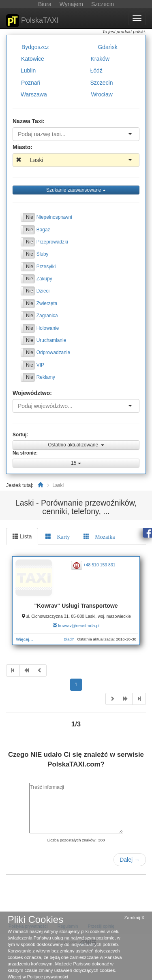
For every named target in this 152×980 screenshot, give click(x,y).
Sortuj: (20, 435)
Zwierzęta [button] (47, 303)
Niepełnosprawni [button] (54, 217)
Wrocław (102, 94)
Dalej (130, 860)
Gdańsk (107, 47)
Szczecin (101, 82)
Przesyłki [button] (46, 266)
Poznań (31, 82)
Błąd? (69, 639)
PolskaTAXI (32, 21)
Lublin (28, 70)
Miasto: (22, 147)
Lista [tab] (22, 536)
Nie (30, 217)
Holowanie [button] (48, 328)
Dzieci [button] (43, 291)
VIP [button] (40, 365)
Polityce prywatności (48, 977)
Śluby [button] (43, 254)
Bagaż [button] (43, 229)
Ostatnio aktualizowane (76, 445)
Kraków (100, 59)
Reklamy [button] (46, 377)
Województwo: (32, 393)
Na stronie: (25, 453)
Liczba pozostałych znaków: (72, 840)
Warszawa (34, 94)
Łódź (96, 70)
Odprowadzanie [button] (53, 352)
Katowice (33, 59)
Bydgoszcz (35, 47)
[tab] (58, 536)
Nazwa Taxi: (29, 121)
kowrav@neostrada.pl (79, 626)
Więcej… (25, 639)
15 (76, 463)
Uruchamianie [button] (51, 340)
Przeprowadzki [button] (52, 242)
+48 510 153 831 (100, 565)
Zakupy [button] (44, 279)
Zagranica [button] (47, 316)
